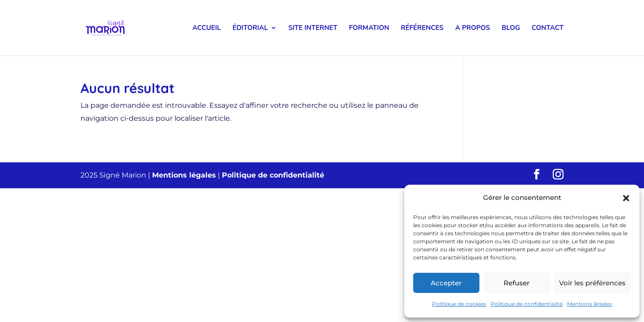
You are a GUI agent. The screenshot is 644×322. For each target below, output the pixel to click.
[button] (626, 198)
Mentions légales (589, 304)
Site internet (313, 28)
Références (422, 28)
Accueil (207, 28)
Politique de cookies (459, 304)
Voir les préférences (592, 283)
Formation (369, 28)
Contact (548, 28)
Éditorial (250, 28)
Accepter (446, 283)
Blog (511, 28)
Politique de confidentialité (527, 304)
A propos (473, 28)
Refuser (517, 283)
